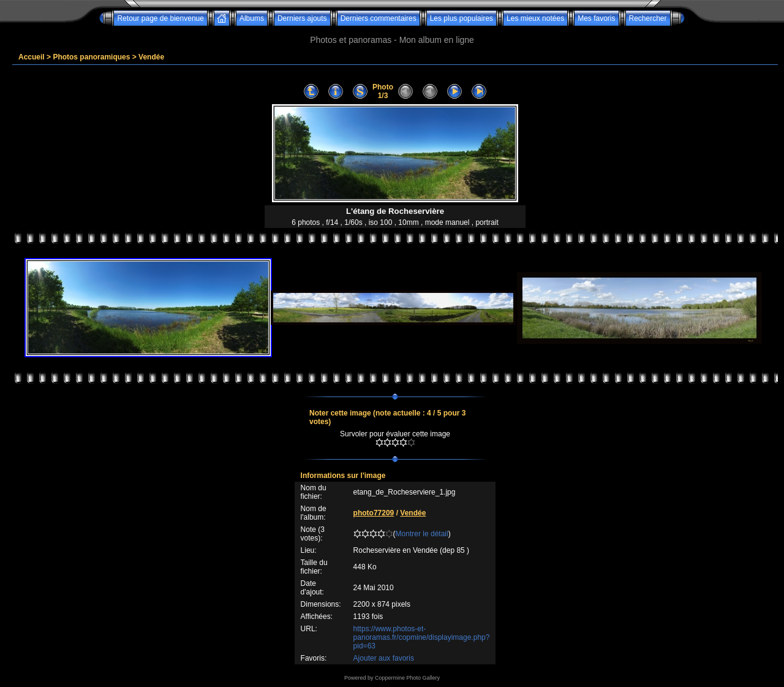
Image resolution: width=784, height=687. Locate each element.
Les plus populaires (462, 18)
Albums (252, 18)
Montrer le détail (422, 534)
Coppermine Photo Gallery (407, 678)
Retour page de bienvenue (160, 18)
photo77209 (374, 513)
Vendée (151, 57)
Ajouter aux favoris (384, 658)
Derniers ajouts (302, 18)
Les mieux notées (535, 18)
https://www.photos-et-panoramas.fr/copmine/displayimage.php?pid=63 (422, 637)
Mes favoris (596, 18)
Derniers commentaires (379, 18)
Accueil (32, 57)
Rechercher (648, 18)
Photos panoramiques (91, 57)
